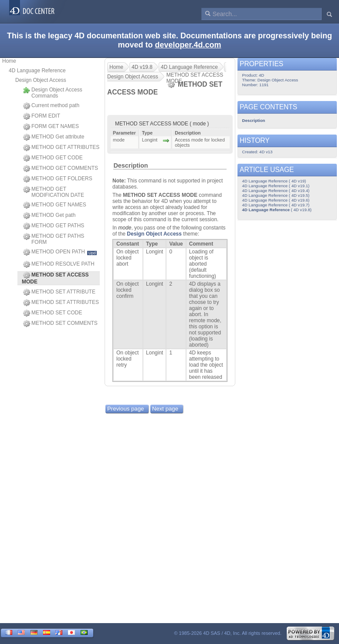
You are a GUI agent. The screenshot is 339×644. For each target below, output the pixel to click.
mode (125, 228)
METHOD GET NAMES (55, 205)
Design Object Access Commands (53, 93)
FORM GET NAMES (51, 127)
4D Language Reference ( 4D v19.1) (276, 186)
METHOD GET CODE (53, 158)
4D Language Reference (37, 71)
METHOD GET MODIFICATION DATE (54, 192)
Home (9, 61)
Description (131, 165)
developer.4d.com (188, 45)
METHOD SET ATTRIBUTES (61, 303)
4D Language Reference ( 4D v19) (274, 181)
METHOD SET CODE (53, 313)
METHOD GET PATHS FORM (54, 239)
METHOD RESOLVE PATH (59, 264)
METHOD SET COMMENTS (60, 324)
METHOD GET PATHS (54, 226)
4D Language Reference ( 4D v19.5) (276, 195)
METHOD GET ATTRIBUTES (61, 148)
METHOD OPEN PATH (60, 252)
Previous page (125, 409)
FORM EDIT (42, 116)
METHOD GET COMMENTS (61, 169)
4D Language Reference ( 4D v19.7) (276, 205)
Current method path (51, 106)
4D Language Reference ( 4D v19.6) (276, 200)
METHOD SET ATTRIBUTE (59, 292)
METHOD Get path (49, 216)
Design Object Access (41, 80)
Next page (165, 409)
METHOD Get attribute (54, 137)
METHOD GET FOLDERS (58, 179)
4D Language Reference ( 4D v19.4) (276, 191)
